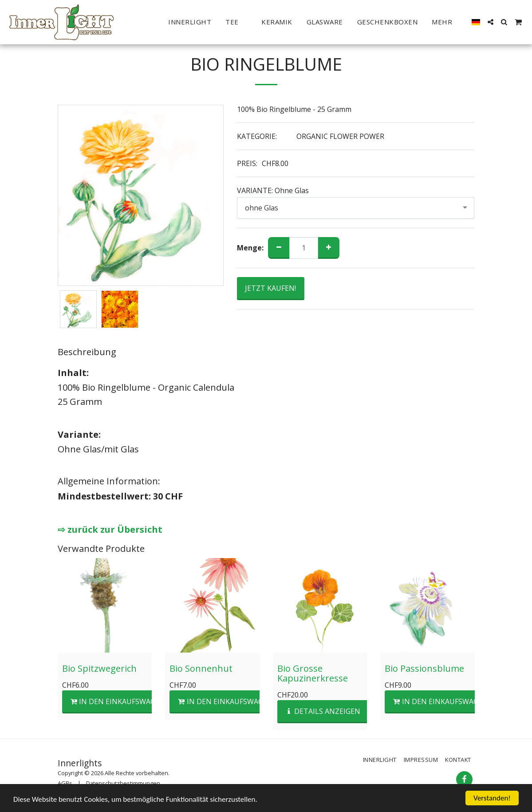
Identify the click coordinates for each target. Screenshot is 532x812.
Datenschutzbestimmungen (123, 783)
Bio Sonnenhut (201, 668)
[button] (236, 22)
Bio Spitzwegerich (99, 668)
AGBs (65, 783)
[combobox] (356, 208)
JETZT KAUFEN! (270, 288)
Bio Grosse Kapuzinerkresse (313, 673)
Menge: (250, 248)
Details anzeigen (323, 711)
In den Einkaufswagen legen (130, 701)
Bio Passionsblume (424, 668)
